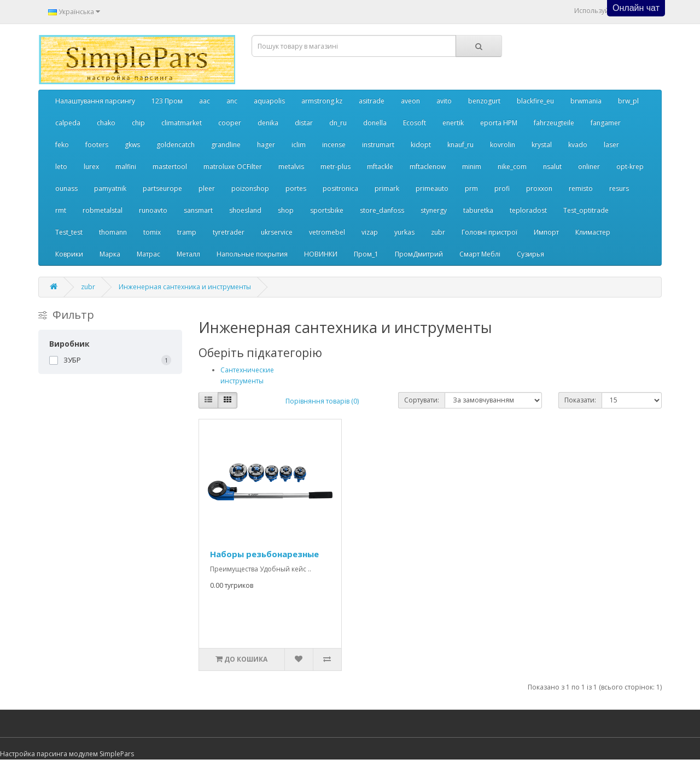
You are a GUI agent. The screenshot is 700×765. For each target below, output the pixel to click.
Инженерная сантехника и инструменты (185, 287)
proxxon (539, 188)
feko (62, 145)
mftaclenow (428, 167)
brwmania (586, 101)
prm (471, 188)
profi (502, 188)
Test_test (69, 232)
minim (472, 167)
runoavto (153, 210)
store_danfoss (382, 210)
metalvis (291, 167)
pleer (207, 188)
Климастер (593, 232)
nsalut (552, 167)
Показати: (580, 400)
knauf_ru (460, 145)
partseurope (162, 188)
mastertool (170, 167)
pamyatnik (110, 188)
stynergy (434, 210)
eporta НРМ (499, 123)
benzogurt (484, 101)
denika (268, 123)
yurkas (404, 232)
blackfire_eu (535, 101)
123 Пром (167, 101)
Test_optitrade (586, 210)
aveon (410, 101)
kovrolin (503, 145)
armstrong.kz (322, 101)
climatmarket (182, 123)
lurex (91, 167)
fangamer (606, 123)
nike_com (512, 167)
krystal (542, 145)
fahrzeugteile (554, 123)
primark (387, 188)
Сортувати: (422, 400)
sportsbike (327, 210)
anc (232, 101)
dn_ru (338, 123)
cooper (230, 123)
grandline (226, 145)
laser (611, 145)
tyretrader (229, 232)
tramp (187, 232)
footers (97, 145)
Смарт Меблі (480, 254)
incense (334, 145)
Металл (188, 254)
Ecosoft (415, 123)
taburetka (478, 210)
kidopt (421, 145)
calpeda (68, 123)
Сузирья (530, 254)
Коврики (69, 254)
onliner (589, 167)
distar (304, 123)
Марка (110, 254)
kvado (578, 145)
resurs (619, 188)
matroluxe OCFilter (233, 167)
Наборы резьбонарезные (264, 554)
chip (138, 123)
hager (266, 145)
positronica (340, 188)
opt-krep (630, 167)
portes (296, 188)
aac (205, 101)
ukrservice (277, 232)
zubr (438, 232)
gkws (132, 145)
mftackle (380, 167)
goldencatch (176, 145)
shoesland (245, 210)
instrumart (378, 145)
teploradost (528, 210)
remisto (581, 188)
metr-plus (336, 167)
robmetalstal (103, 210)
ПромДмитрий (419, 254)
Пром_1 (366, 254)
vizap (370, 232)
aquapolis (269, 101)
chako (106, 123)
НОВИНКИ (321, 254)
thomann (113, 232)
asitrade (372, 101)
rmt (61, 210)
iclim (299, 145)
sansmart (198, 210)
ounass (66, 188)
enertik (453, 123)
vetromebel (327, 232)
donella (375, 123)
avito (444, 101)
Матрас (148, 254)
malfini (126, 167)
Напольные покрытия (252, 254)
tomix (152, 232)
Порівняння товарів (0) (322, 401)
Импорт (546, 232)
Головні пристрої (489, 232)
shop (286, 210)
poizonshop (250, 188)
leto (61, 167)
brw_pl (628, 101)
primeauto (432, 188)
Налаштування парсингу (95, 101)
